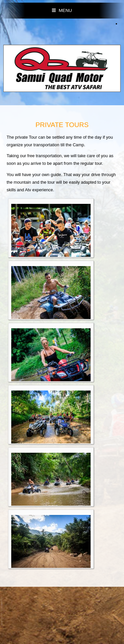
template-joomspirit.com (2, 611)
